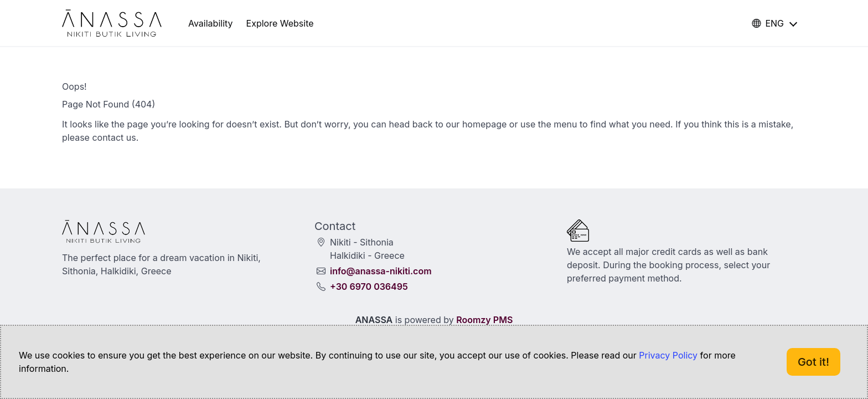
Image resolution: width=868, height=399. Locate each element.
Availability (211, 23)
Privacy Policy (668, 355)
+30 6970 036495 (369, 287)
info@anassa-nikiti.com (381, 271)
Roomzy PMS (484, 320)
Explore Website (280, 23)
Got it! (813, 362)
